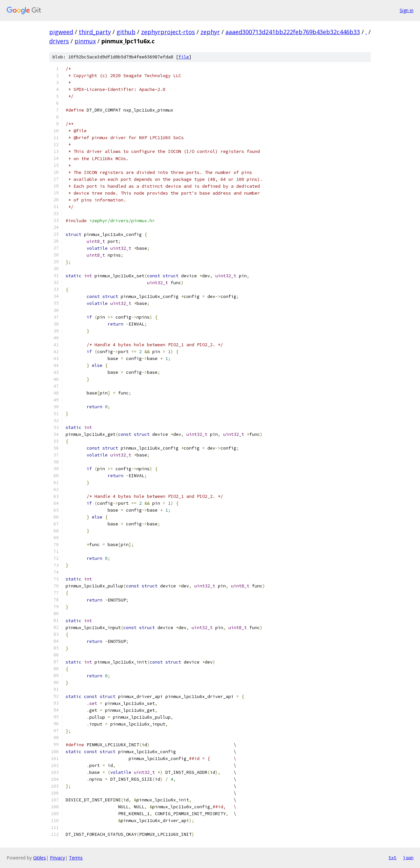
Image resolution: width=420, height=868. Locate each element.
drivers (59, 41)
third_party (95, 32)
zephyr (210, 32)
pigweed (61, 32)
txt (392, 857)
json (408, 857)
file (184, 57)
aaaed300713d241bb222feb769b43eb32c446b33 (293, 32)
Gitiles (40, 858)
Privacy (57, 858)
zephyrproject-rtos (168, 32)
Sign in (407, 10)
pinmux (85, 41)
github (126, 32)
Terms (76, 858)
